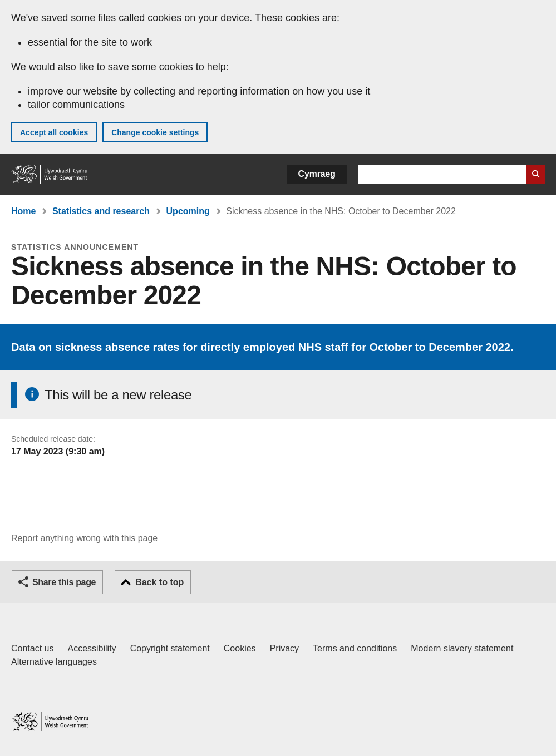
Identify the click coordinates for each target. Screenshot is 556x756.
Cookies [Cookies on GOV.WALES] (240, 648)
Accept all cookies (54, 132)
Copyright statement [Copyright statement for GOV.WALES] (170, 648)
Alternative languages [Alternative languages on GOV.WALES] (54, 662)
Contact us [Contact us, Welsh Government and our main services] (32, 648)
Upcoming (188, 211)
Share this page (64, 582)
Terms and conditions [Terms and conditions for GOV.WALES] (355, 648)
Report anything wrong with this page (84, 538)
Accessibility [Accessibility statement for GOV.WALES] (92, 648)
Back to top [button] (159, 582)
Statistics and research (101, 211)
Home (23, 211)
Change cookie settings (155, 132)
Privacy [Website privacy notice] (284, 648)
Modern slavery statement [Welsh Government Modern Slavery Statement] (462, 648)
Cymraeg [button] (317, 174)
